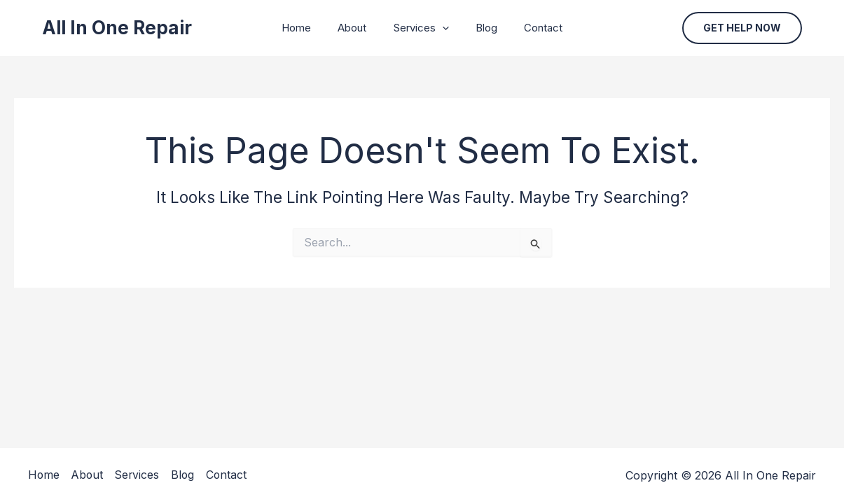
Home (308, 28)
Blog (481, 28)
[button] (742, 28)
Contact (532, 28)
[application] (442, 28)
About (358, 28)
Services (421, 28)
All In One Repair (117, 28)
